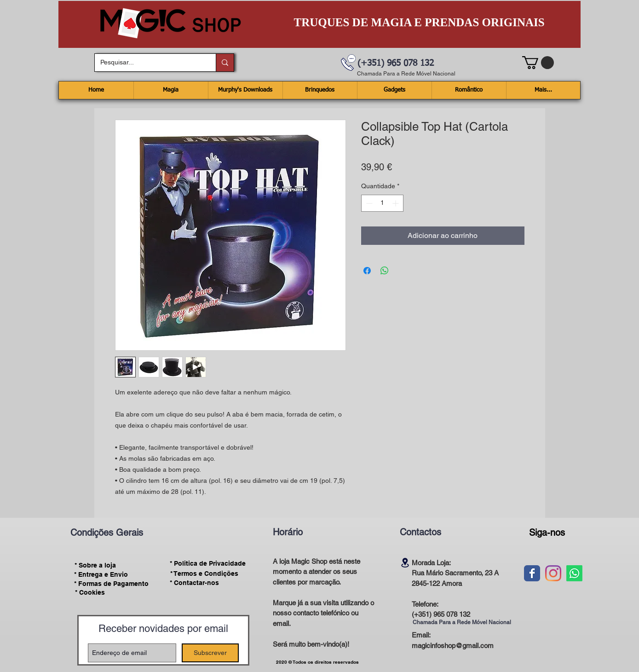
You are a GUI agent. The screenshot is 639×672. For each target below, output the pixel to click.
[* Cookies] (90, 593)
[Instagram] (553, 573)
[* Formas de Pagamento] (112, 584)
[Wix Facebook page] (532, 573)
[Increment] (396, 203)
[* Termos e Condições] (204, 574)
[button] (538, 63)
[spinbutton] (382, 203)
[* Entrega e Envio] (101, 574)
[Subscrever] (210, 653)
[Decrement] (368, 203)
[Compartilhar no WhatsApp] (385, 271)
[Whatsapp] (574, 573)
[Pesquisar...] (148, 63)
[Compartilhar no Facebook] (367, 271)
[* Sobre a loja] (95, 565)
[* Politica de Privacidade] (208, 564)
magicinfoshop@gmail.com (453, 646)
